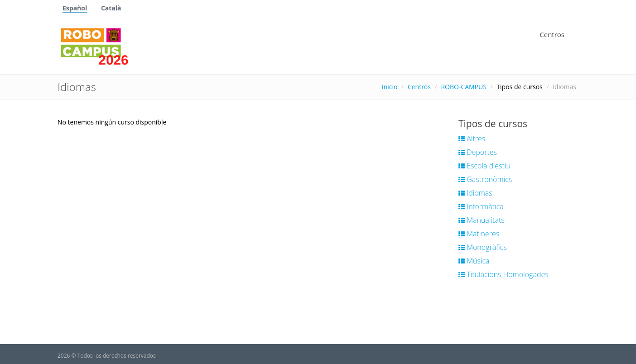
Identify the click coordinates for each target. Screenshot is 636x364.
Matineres (479, 234)
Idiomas (475, 193)
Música (474, 261)
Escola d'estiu (484, 166)
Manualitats (482, 220)
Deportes (478, 152)
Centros (552, 34)
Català (111, 8)
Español (75, 8)
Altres (472, 139)
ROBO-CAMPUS (464, 87)
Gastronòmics (485, 179)
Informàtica (481, 206)
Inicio (390, 87)
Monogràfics (483, 247)
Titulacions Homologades (503, 274)
